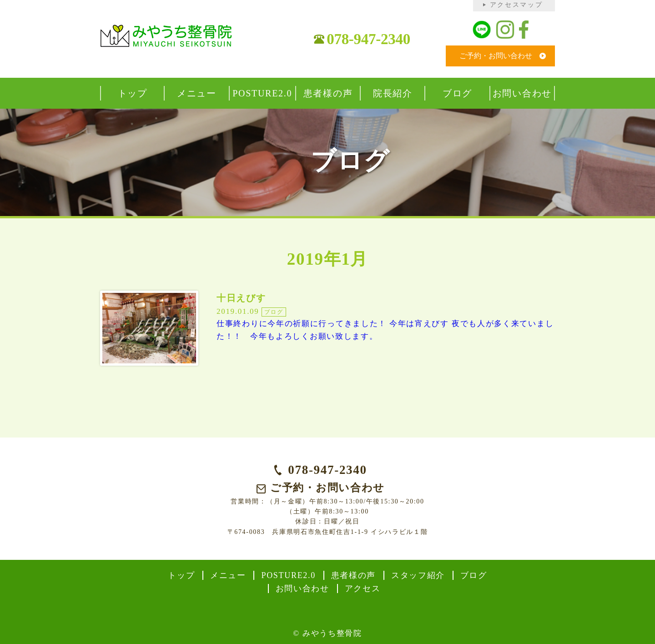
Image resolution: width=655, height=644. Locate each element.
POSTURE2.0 (288, 575)
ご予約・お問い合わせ (496, 56)
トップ (181, 575)
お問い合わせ (302, 589)
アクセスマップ (516, 5)
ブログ (474, 575)
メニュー (228, 575)
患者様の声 (354, 575)
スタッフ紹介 (418, 575)
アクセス (363, 589)
